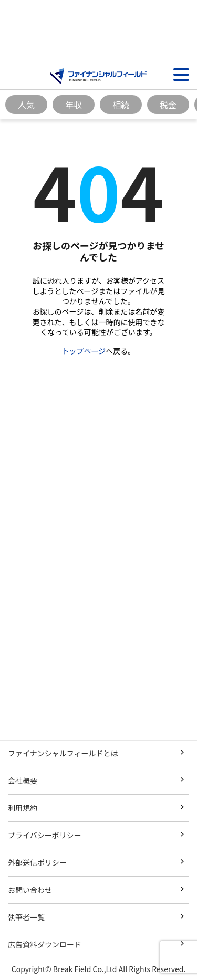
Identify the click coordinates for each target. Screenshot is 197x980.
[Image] (98, 76)
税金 (168, 105)
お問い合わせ (30, 890)
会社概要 (23, 780)
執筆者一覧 (26, 917)
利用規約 (23, 808)
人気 (26, 105)
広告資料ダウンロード (45, 944)
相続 (121, 105)
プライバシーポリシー (45, 835)
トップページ (84, 351)
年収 (74, 105)
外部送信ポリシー (37, 862)
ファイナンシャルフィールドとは (63, 753)
